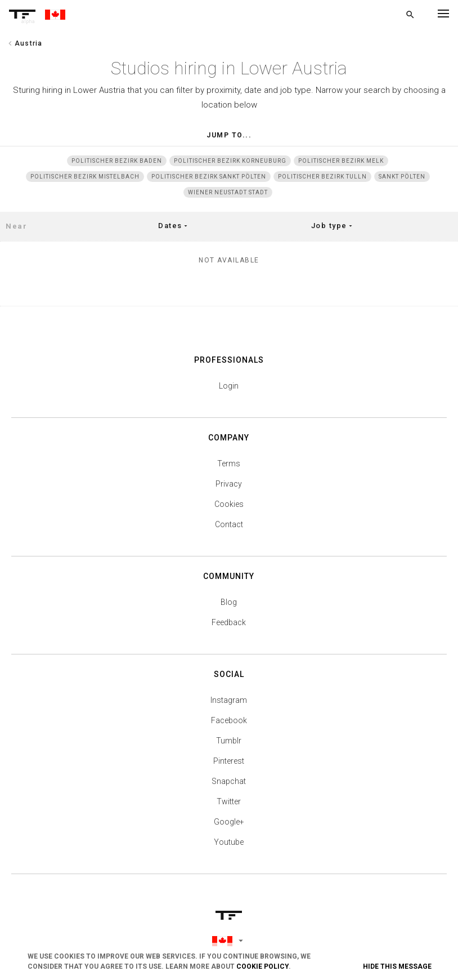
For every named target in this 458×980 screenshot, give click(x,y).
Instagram (229, 700)
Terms (229, 464)
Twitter (229, 801)
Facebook (229, 720)
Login (229, 386)
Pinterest (229, 761)
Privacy (229, 484)
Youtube (229, 842)
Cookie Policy (262, 966)
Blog (229, 602)
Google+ (229, 822)
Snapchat (229, 781)
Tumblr (229, 741)
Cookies (229, 504)
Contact (229, 524)
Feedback (229, 622)
